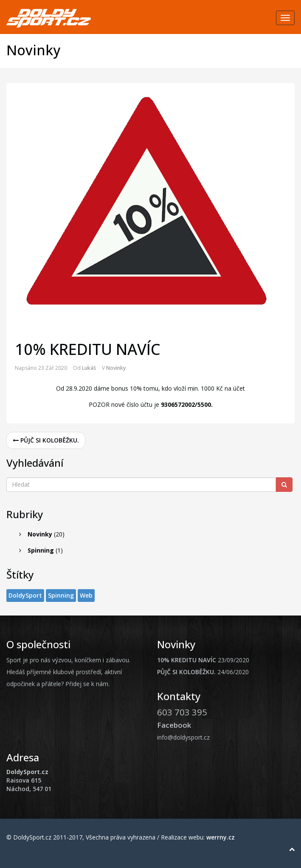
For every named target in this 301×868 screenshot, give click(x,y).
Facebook (174, 725)
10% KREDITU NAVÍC (187, 660)
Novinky (116, 368)
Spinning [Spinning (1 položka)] (61, 595)
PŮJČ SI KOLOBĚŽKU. (46, 440)
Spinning (41, 550)
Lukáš (89, 368)
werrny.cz (221, 837)
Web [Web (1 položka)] (86, 595)
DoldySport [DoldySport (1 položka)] (25, 595)
